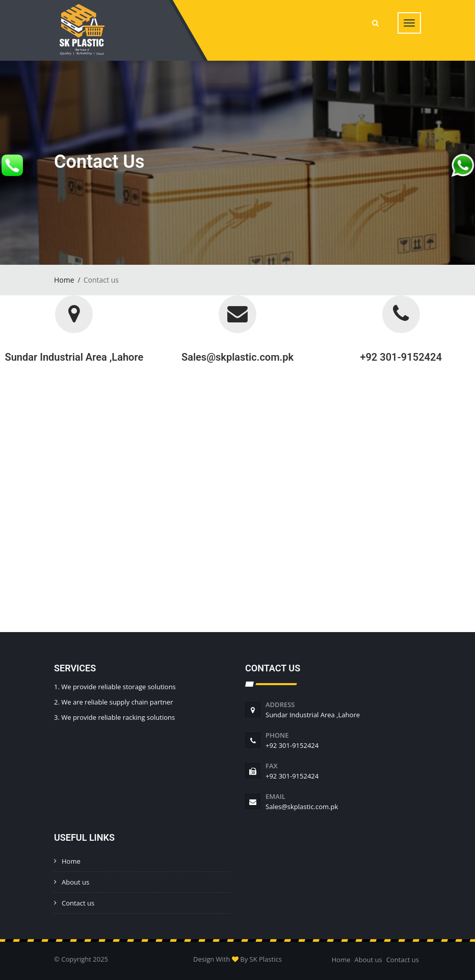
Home (64, 280)
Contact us (78, 903)
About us (75, 882)
